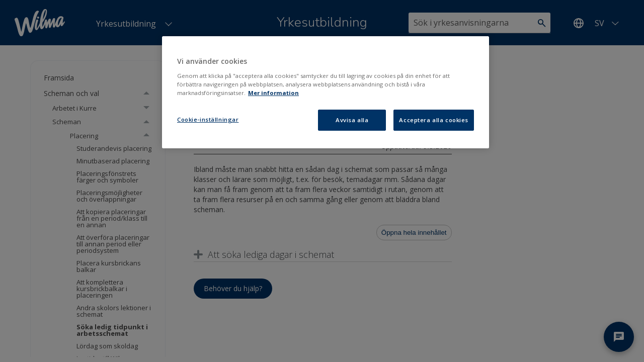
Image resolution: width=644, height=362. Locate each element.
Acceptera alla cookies (434, 120)
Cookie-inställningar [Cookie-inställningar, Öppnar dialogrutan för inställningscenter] (208, 119)
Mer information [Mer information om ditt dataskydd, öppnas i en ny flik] (273, 93)
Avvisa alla (352, 120)
